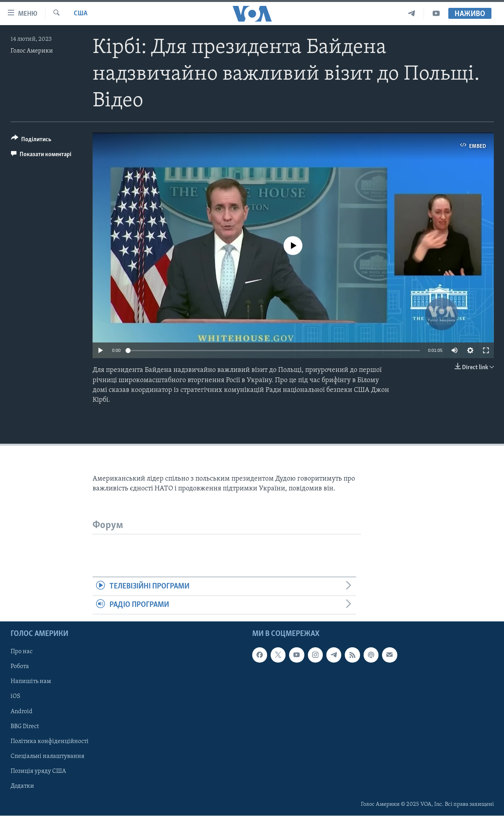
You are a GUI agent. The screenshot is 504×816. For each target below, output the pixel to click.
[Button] (31, 141)
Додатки (22, 786)
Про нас (22, 652)
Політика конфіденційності (50, 741)
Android (22, 712)
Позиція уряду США (38, 771)
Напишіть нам (31, 682)
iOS (15, 697)
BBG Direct (25, 727)
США (81, 14)
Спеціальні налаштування (47, 756)
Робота (20, 667)
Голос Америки (32, 51)
